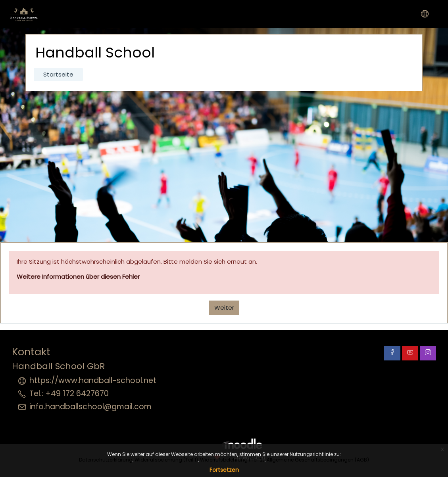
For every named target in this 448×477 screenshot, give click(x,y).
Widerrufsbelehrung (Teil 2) (232, 460)
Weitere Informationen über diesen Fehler (78, 277)
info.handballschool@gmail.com (90, 407)
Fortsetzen (224, 470)
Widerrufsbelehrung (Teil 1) (166, 460)
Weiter (224, 307)
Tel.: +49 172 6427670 (69, 394)
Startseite (58, 74)
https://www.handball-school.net (93, 380)
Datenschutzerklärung (106, 460)
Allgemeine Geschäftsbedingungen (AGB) (318, 460)
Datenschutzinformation (400, 371)
